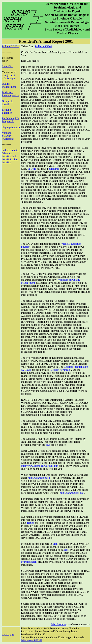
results (31, 523)
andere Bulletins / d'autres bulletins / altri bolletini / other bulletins (11, 156)
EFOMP (32, 169)
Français (66, 370)
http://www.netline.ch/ (72, 493)
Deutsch (55, 370)
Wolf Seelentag (59, 624)
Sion (55, 544)
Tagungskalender (11, 127)
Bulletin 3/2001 (10, 46)
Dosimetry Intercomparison (11, 94)
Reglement (9, 75)
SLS (48, 445)
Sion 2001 (7, 66)
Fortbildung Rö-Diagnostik (11, 120)
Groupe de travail (8, 103)
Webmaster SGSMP (31, 640)
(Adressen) (8, 139)
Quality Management (9, 85)
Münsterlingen (29, 562)
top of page (8, 634)
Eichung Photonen (7, 111)
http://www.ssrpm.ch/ (39, 478)
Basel (66, 550)
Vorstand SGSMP (7, 134)
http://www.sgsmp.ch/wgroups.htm (40, 466)
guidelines (54, 169)
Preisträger (9, 78)
